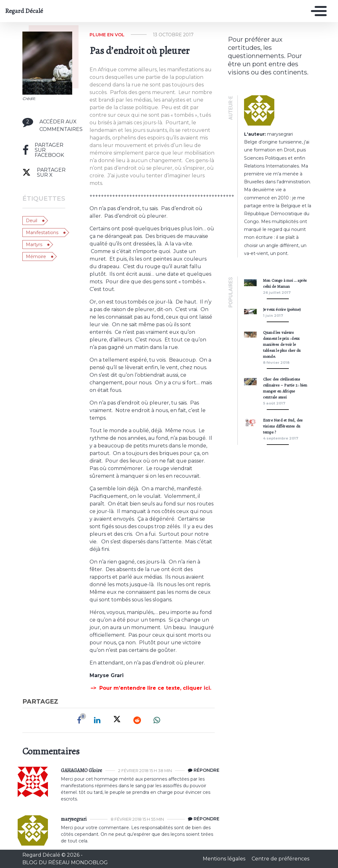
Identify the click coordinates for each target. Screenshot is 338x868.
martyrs (34, 245)
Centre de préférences (280, 859)
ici (207, 688)
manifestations (42, 233)
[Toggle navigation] (317, 11)
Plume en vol (107, 35)
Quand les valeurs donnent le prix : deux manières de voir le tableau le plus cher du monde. (282, 344)
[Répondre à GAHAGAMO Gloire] (202, 771)
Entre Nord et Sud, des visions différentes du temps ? (283, 426)
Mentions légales (225, 859)
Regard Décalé (24, 11)
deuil (32, 221)
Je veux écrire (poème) (282, 309)
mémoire (36, 257)
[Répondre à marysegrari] (202, 819)
